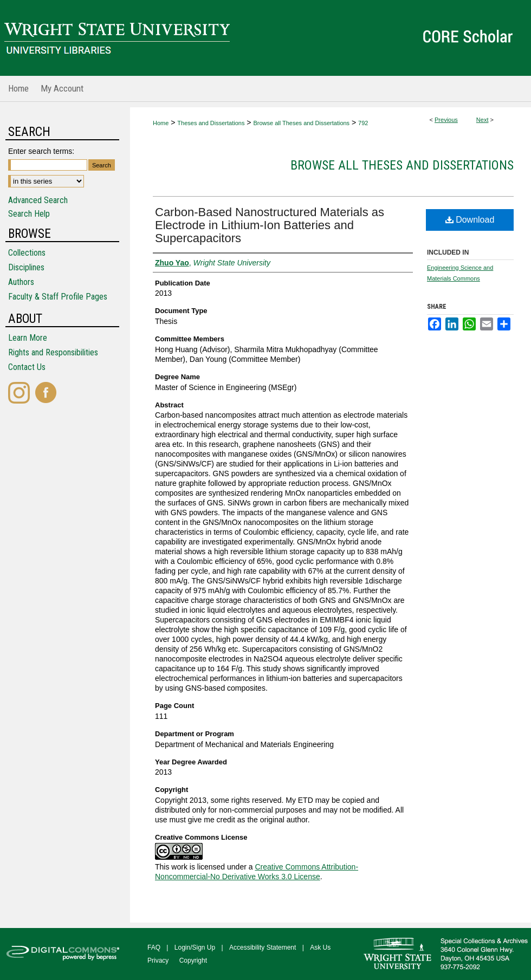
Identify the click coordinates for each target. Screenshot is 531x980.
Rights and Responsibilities (53, 352)
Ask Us (320, 947)
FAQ (154, 947)
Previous (446, 120)
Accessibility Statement (263, 947)
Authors (21, 282)
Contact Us (27, 367)
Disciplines (26, 267)
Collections (27, 253)
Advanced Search (38, 200)
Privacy (158, 960)
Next (483, 120)
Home (161, 123)
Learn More (28, 338)
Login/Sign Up (195, 947)
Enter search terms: (41, 151)
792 (363, 123)
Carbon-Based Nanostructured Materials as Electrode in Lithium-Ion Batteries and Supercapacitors (270, 225)
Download (470, 220)
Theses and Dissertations (211, 123)
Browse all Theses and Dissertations (301, 123)
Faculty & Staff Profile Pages (58, 297)
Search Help (29, 214)
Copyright (193, 960)
